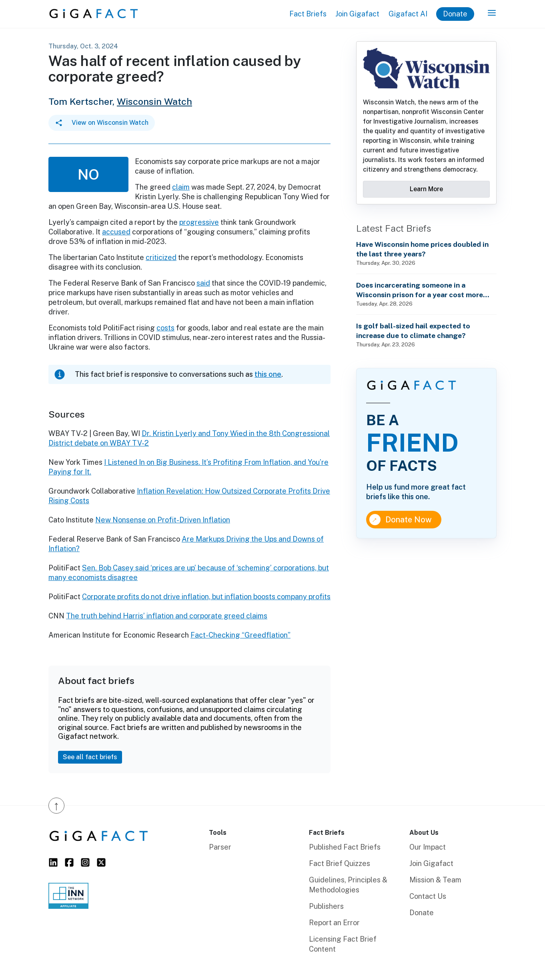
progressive (199, 222)
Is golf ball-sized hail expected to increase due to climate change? (413, 331)
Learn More (426, 189)
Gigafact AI (408, 14)
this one (268, 374)
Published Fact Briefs (345, 847)
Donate (455, 14)
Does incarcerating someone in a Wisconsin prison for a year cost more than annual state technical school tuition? (420, 290)
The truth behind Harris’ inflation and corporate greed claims (167, 616)
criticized (161, 257)
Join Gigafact (357, 14)
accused (116, 232)
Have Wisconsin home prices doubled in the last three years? (422, 249)
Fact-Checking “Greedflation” (240, 635)
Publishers (326, 906)
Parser (220, 847)
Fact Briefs (308, 14)
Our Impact (428, 847)
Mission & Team (435, 880)
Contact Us (428, 896)
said (203, 283)
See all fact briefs (90, 757)
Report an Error (334, 923)
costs (165, 328)
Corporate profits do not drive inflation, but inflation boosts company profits (206, 597)
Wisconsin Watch (154, 101)
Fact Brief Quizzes (340, 863)
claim (181, 187)
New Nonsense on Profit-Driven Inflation (163, 520)
